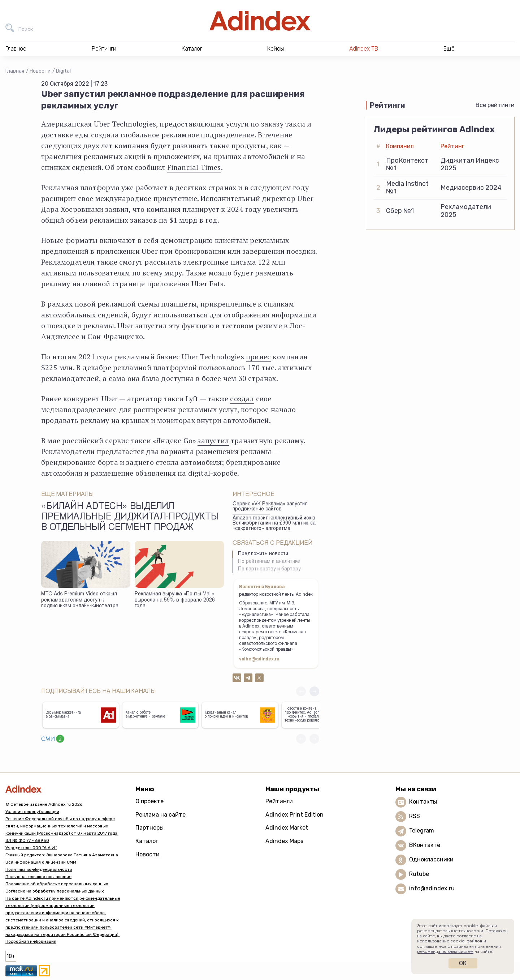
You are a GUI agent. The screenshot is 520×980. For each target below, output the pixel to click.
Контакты (423, 802)
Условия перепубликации (32, 812)
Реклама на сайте (161, 815)
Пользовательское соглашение (38, 877)
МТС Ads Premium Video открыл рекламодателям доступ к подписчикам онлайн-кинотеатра (80, 600)
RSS (415, 816)
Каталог (147, 841)
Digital (63, 71)
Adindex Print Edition (294, 815)
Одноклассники (431, 859)
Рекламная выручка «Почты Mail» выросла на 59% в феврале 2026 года (175, 600)
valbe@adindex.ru (259, 659)
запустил (213, 440)
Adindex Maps (284, 841)
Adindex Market (287, 828)
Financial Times (194, 167)
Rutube (419, 874)
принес (258, 357)
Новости (40, 71)
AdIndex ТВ (364, 49)
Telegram (422, 831)
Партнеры (149, 828)
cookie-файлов (466, 941)
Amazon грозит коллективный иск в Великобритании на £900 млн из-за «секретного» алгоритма (274, 524)
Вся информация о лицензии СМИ (41, 862)
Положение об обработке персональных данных (57, 884)
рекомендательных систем (445, 951)
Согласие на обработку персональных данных (55, 891)
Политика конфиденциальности (39, 869)
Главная (15, 71)
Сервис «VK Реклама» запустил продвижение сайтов (270, 507)
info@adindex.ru (432, 888)
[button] (314, 691)
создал (242, 399)
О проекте (149, 801)
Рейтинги (279, 801)
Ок (463, 963)
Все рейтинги (495, 105)
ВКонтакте (425, 845)
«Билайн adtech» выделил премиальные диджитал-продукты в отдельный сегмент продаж (130, 518)
